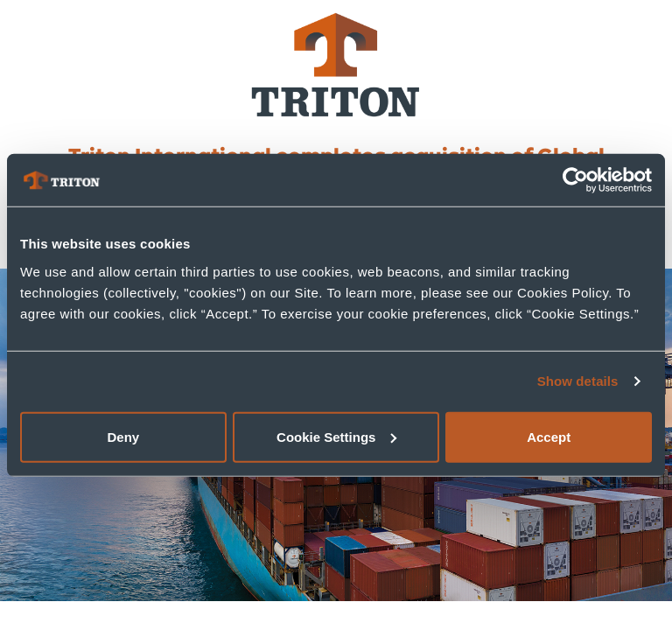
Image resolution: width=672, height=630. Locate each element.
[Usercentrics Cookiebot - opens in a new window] (575, 180)
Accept (549, 436)
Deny (123, 436)
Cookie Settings (336, 436)
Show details (578, 381)
